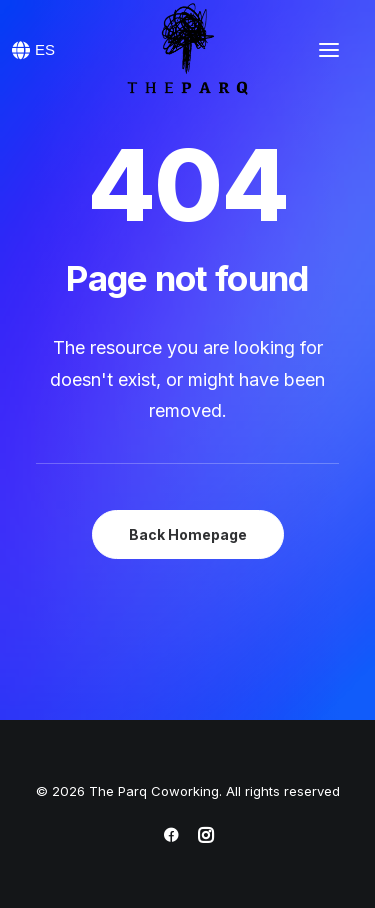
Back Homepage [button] (188, 534)
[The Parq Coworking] (188, 50)
